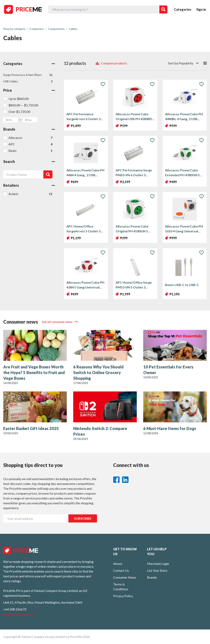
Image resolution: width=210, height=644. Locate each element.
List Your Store (157, 570)
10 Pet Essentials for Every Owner (168, 370)
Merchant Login (158, 564)
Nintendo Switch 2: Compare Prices (100, 431)
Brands (29, 129)
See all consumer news (57, 322)
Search (29, 162)
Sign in (201, 9)
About (118, 564)
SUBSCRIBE (83, 518)
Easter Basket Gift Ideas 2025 (31, 428)
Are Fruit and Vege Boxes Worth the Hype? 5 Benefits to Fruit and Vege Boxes (34, 372)
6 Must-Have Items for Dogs (170, 428)
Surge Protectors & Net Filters (28, 75)
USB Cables (28, 81)
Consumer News (125, 577)
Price (29, 90)
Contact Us (121, 570)
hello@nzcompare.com (19, 614)
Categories (183, 9)
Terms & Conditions (121, 587)
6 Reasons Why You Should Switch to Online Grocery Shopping (98, 372)
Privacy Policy (123, 596)
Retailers (29, 185)
